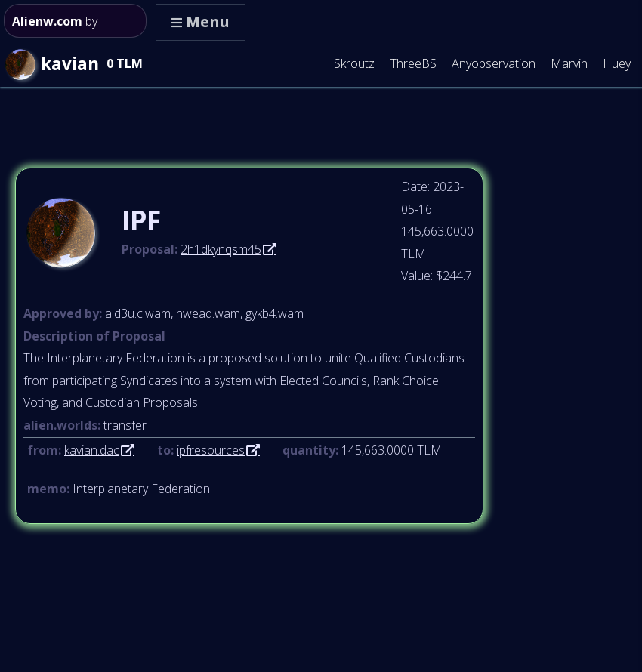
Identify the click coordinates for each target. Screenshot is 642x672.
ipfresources (211, 450)
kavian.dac (92, 450)
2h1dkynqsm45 (221, 249)
